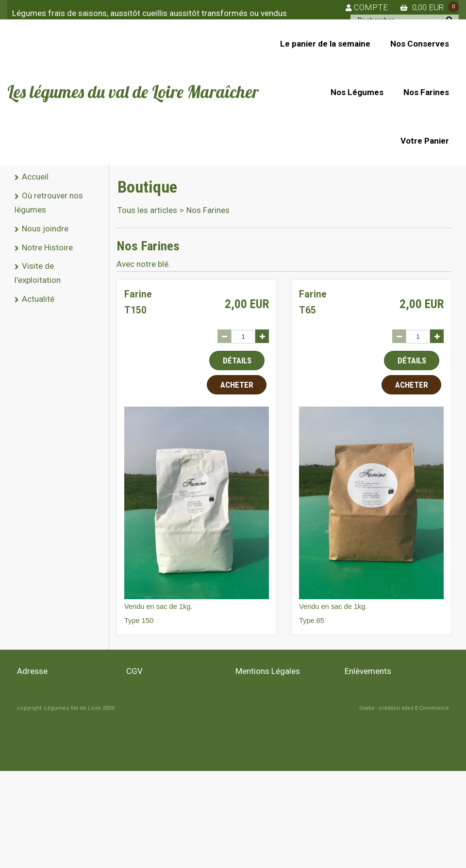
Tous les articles (147, 210)
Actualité (38, 299)
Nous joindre (45, 229)
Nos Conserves (420, 44)
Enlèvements (368, 671)
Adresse (32, 671)
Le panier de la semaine (325, 44)
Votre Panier (425, 141)
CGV (134, 671)
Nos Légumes (357, 92)
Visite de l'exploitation (38, 273)
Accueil (35, 177)
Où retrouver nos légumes (49, 203)
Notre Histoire (47, 247)
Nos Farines (426, 92)
